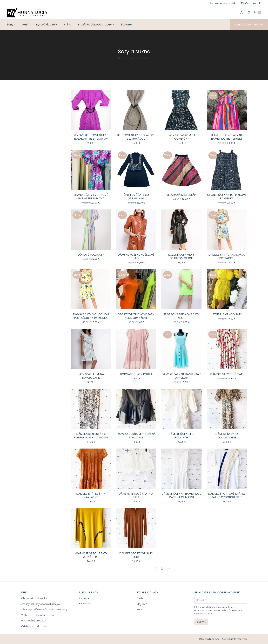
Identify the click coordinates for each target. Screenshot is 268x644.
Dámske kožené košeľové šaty (136, 256)
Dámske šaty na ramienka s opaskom (181, 376)
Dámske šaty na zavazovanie (227, 436)
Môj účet (142, 604)
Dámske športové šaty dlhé (136, 555)
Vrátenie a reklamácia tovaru (38, 615)
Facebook (85, 603)
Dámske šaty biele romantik (181, 436)
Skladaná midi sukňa (182, 195)
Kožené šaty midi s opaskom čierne (181, 256)
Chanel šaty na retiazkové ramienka (227, 197)
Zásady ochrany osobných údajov (41, 604)
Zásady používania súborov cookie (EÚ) (44, 609)
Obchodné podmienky (34, 598)
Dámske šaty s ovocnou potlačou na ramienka (91, 316)
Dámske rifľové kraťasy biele (136, 496)
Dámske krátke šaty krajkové (91, 496)
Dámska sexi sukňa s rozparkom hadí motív (91, 436)
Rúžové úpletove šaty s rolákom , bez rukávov (91, 137)
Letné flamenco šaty (227, 314)
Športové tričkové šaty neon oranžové (136, 316)
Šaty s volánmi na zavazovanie (91, 376)
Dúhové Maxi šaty (91, 255)
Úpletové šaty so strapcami (136, 197)
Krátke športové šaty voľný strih (91, 555)
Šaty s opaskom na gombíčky (182, 137)
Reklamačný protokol (33, 621)
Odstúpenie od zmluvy (34, 626)
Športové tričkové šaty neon (181, 316)
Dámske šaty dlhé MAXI (227, 374)
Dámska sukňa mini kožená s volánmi (136, 436)
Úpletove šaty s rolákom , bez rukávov (136, 137)
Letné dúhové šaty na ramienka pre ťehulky (227, 137)
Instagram (85, 598)
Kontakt (141, 609)
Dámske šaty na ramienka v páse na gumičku (181, 496)
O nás (140, 598)
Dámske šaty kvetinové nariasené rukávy (91, 197)
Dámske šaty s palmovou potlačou (227, 256)
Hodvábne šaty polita (136, 374)
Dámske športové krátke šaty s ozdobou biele (227, 496)
